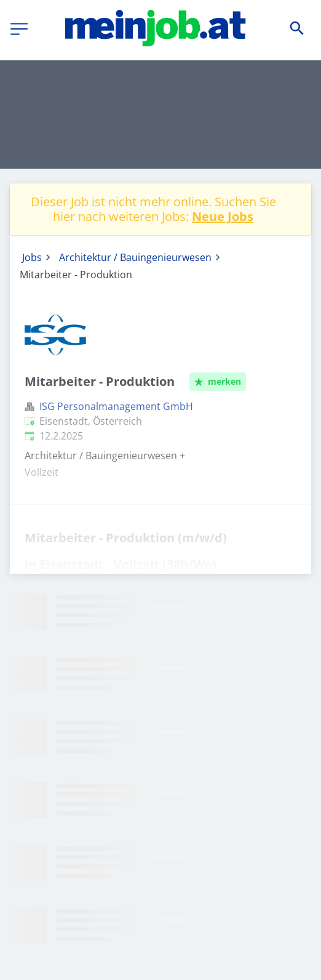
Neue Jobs (223, 216)
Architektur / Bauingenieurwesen (135, 257)
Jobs (32, 257)
